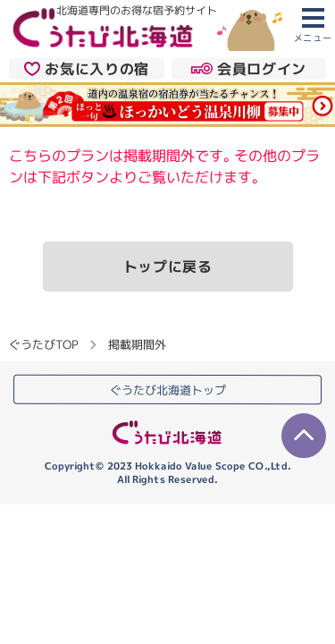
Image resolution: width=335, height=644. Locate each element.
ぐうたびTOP (43, 344)
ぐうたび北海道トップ (168, 390)
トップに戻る (168, 267)
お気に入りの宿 (87, 68)
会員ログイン (249, 68)
